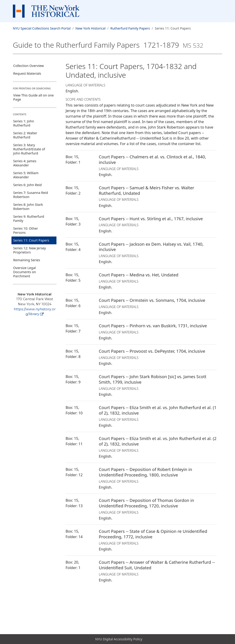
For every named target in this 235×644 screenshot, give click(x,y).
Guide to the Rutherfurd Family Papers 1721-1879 (108, 45)
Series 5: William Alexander (26, 175)
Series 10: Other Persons (26, 230)
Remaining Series (27, 260)
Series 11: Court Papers (31, 240)
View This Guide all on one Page (34, 97)
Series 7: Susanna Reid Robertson (31, 195)
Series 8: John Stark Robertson (28, 207)
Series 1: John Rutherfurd (24, 123)
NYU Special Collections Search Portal (42, 28)
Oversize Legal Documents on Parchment (25, 272)
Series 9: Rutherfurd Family (29, 219)
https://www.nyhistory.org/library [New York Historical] (35, 312)
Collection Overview (29, 66)
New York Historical (91, 28)
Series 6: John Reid (28, 185)
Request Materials (27, 73)
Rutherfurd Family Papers (130, 28)
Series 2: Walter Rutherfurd (25, 135)
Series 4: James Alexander (25, 163)
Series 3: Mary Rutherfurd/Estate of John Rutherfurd (29, 149)
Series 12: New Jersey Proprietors (30, 250)
